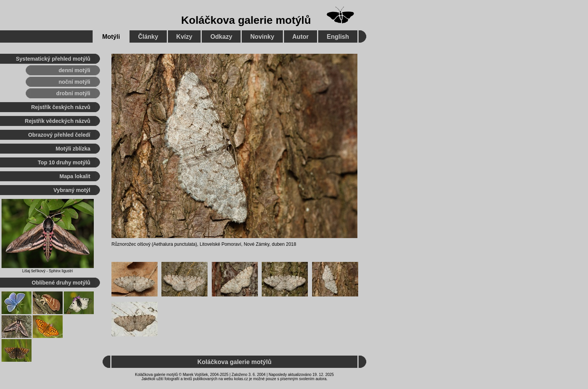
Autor (301, 37)
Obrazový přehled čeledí (59, 135)
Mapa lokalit (75, 176)
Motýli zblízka (73, 149)
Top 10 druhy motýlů (64, 162)
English (338, 37)
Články (148, 37)
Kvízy (184, 37)
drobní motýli (73, 93)
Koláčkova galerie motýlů (246, 20)
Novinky (262, 37)
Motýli (111, 37)
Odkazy (221, 37)
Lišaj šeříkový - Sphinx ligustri (48, 271)
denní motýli (75, 70)
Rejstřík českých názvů (61, 107)
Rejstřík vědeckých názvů (58, 121)
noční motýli (75, 82)
